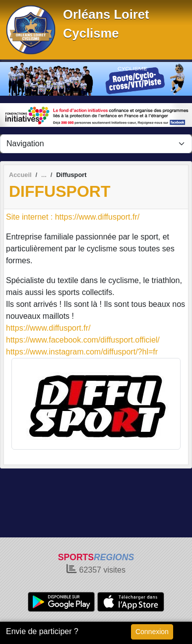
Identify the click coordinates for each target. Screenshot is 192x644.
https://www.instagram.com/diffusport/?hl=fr (82, 352)
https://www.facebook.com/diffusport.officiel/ (83, 340)
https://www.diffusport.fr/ (48, 328)
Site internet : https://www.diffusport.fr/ (73, 217)
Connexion (152, 632)
